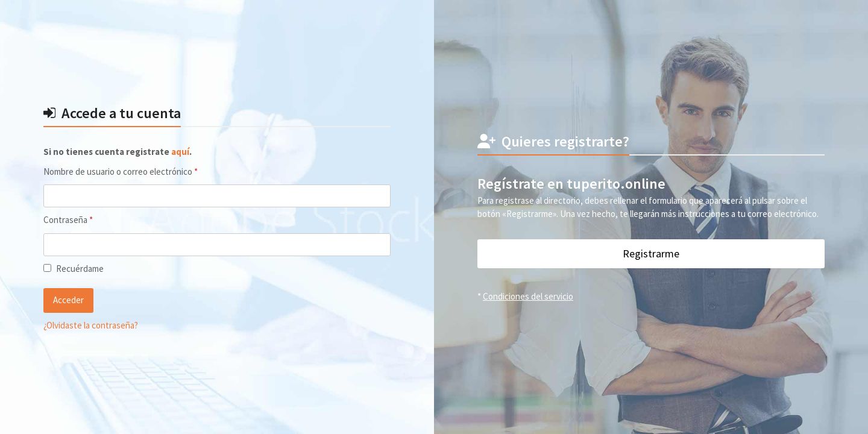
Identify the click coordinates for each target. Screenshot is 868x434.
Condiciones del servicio (528, 296)
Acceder (68, 300)
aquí (180, 152)
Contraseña (89, 219)
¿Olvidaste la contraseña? (91, 325)
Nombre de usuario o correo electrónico (141, 171)
